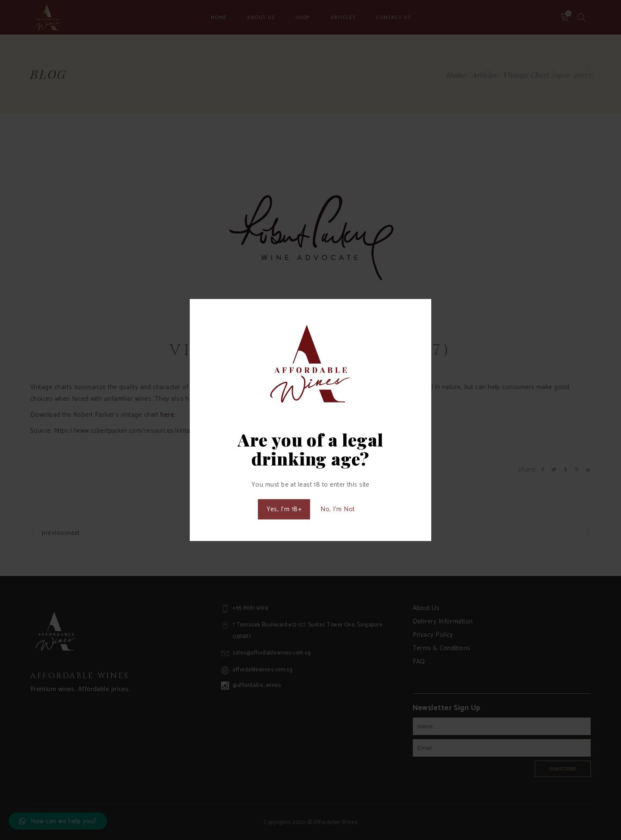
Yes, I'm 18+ (284, 509)
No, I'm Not (337, 509)
